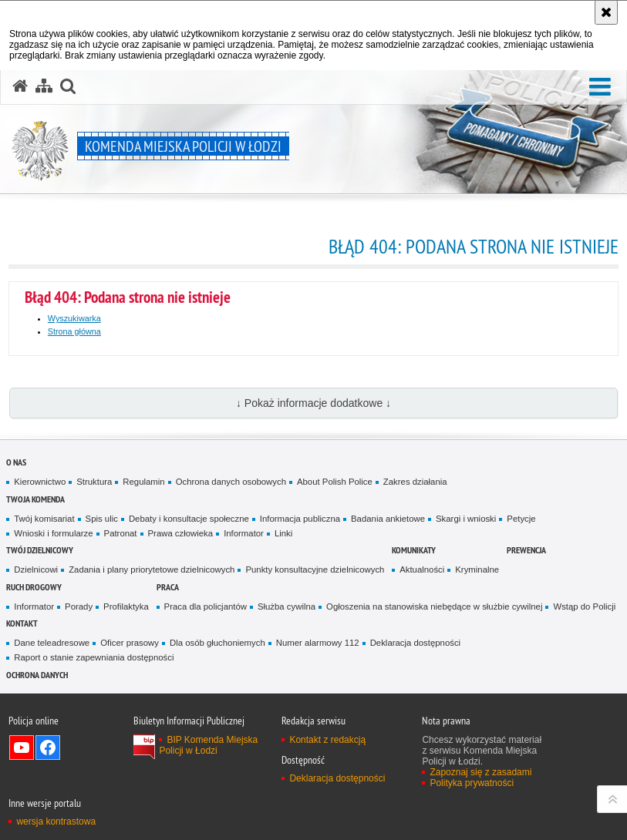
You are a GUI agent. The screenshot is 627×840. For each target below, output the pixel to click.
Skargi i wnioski (466, 519)
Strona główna (74, 331)
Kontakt (22, 623)
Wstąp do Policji (584, 606)
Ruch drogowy (34, 587)
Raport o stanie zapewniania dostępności (94, 657)
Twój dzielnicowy (40, 550)
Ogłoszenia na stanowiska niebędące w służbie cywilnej (434, 606)
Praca (168, 587)
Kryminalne (477, 570)
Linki (283, 533)
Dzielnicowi (36, 570)
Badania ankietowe (388, 519)
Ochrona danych (37, 675)
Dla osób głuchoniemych (217, 643)
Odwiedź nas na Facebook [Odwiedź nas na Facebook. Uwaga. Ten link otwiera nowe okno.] (48, 748)
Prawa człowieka (181, 533)
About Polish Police (335, 482)
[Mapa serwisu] (44, 86)
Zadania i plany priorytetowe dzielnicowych (152, 570)
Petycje (521, 519)
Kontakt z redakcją (327, 740)
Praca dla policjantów (206, 606)
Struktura (94, 482)
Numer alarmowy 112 (318, 643)
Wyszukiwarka (74, 318)
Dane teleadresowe (52, 643)
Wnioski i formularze (53, 533)
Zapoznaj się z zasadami (480, 772)
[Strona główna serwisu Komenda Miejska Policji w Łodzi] (20, 86)
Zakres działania (415, 482)
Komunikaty (414, 550)
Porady (79, 606)
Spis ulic (102, 519)
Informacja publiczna (300, 519)
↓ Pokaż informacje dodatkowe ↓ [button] (313, 403)
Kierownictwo (40, 482)
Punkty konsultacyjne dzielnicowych (315, 570)
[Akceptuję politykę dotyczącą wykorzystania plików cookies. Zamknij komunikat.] (606, 12)
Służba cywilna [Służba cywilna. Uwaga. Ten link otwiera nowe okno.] (287, 606)
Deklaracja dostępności (415, 643)
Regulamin (143, 482)
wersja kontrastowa (56, 822)
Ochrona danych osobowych (231, 482)
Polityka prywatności (472, 783)
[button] (600, 87)
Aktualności (422, 570)
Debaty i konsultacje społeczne (189, 519)
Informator (244, 533)
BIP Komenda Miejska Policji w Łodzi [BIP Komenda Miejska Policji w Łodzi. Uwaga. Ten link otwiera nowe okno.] (208, 745)
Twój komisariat (44, 519)
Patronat (121, 533)
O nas (16, 462)
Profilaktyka (126, 606)
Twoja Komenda (35, 499)
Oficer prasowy (130, 643)
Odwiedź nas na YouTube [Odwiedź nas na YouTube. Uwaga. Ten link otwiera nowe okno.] (22, 748)
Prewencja (526, 550)
